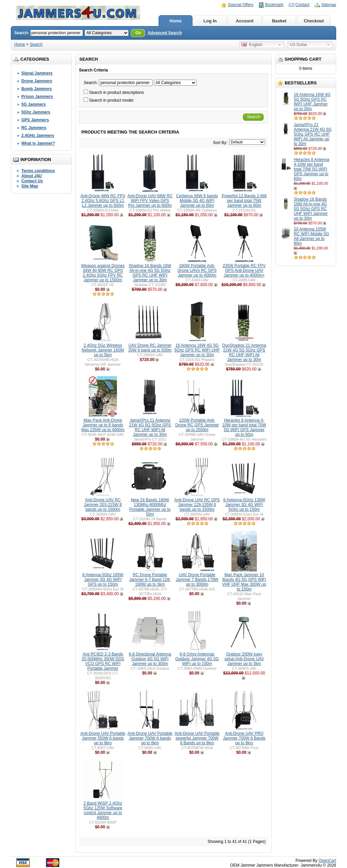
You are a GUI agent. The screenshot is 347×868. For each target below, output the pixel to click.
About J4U (32, 176)
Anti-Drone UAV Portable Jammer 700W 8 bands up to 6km (150, 738)
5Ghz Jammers (36, 112)
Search (36, 44)
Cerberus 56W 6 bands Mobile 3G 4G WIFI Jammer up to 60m (197, 201)
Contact (302, 5)
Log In (210, 21)
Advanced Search (165, 33)
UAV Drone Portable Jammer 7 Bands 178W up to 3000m (197, 580)
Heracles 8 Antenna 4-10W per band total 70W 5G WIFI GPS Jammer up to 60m (312, 169)
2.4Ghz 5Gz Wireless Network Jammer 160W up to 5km (103, 350)
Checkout (314, 21)
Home (176, 21)
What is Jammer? (38, 143)
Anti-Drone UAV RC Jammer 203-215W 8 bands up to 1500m (103, 505)
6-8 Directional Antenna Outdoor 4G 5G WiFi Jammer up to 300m (150, 659)
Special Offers (240, 5)
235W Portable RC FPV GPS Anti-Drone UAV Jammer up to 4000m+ (244, 270)
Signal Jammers (37, 73)
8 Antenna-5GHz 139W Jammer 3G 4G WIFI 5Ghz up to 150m (244, 505)
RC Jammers (34, 128)
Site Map (30, 186)
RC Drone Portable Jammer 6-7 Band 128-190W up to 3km (150, 580)
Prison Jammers (37, 97)
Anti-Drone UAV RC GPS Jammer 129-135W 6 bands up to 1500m (197, 505)
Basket (279, 21)
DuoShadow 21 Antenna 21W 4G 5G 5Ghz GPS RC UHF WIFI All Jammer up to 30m (244, 352)
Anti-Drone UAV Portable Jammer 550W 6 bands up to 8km (103, 738)
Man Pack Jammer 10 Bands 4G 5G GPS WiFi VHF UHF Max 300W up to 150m (244, 582)
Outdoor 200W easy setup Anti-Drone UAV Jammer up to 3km (244, 659)
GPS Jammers (35, 120)
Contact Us (32, 181)
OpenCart (327, 861)
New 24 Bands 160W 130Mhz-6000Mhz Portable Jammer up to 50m (150, 507)
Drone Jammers (37, 81)
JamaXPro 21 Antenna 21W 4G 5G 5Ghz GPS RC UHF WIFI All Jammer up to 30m (313, 134)
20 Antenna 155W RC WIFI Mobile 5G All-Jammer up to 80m (311, 236)
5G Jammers (34, 104)
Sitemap (329, 5)
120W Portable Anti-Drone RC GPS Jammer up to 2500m (197, 425)
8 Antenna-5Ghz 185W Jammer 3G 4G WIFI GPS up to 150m (103, 580)
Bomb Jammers (37, 89)
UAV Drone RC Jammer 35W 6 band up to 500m (150, 348)
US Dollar (298, 45)
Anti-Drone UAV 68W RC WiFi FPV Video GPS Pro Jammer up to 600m (150, 201)
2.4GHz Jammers (38, 136)
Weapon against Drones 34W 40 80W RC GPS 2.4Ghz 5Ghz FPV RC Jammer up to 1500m (103, 273)
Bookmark (274, 5)
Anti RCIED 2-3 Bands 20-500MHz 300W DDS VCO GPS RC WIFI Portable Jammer (103, 661)
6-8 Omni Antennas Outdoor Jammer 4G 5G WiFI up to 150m (197, 659)
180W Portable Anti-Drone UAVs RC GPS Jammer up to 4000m (197, 270)
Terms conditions (38, 171)
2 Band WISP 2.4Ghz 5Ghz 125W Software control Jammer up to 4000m (103, 810)
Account (245, 21)
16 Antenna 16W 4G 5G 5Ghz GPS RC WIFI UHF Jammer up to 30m (312, 102)
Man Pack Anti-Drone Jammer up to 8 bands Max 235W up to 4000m (103, 425)
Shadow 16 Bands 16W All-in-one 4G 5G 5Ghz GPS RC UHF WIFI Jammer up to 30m (311, 209)
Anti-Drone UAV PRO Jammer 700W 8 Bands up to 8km (244, 738)
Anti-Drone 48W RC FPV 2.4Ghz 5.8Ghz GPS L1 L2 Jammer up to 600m (103, 201)
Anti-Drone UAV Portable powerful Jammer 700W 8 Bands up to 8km (197, 738)
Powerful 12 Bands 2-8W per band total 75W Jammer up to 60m (244, 201)
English (252, 45)
